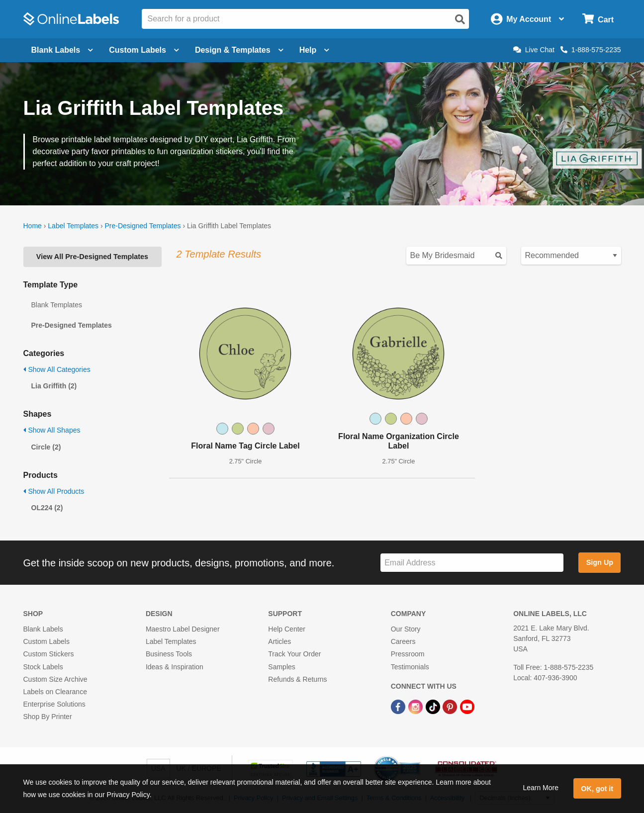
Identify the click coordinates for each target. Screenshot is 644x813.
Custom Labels (46, 641)
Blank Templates (57, 305)
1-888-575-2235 (591, 50)
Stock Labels (43, 667)
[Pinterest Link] (451, 706)
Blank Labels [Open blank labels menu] (62, 50)
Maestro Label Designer (183, 629)
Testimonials (410, 667)
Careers (403, 641)
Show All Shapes (52, 430)
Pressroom (408, 654)
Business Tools (169, 654)
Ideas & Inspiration (175, 667)
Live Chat (534, 50)
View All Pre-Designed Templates (92, 257)
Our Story (406, 629)
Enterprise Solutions (54, 704)
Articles (279, 641)
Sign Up (600, 562)
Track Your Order (294, 654)
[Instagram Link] (416, 706)
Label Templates (73, 226)
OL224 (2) (47, 508)
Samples (281, 667)
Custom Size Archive (55, 679)
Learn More (541, 788)
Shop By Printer (48, 717)
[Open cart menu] (598, 19)
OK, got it (597, 789)
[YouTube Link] (467, 706)
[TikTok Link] (434, 706)
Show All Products (54, 491)
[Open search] (460, 19)
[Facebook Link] (399, 706)
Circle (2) (46, 447)
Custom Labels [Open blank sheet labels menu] (144, 50)
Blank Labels (43, 629)
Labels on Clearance (55, 692)
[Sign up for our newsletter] (472, 563)
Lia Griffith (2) (54, 386)
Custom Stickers (49, 654)
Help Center (287, 629)
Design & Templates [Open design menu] (239, 50)
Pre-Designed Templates (142, 226)
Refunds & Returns (297, 679)
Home (33, 226)
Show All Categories (57, 369)
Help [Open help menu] (315, 50)
